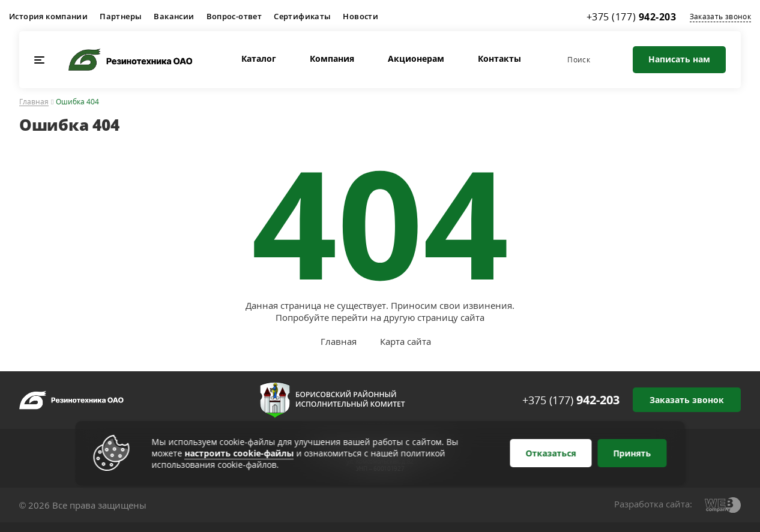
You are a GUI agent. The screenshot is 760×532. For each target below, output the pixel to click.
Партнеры (121, 16)
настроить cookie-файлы (240, 453)
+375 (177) (571, 400)
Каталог (259, 58)
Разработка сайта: (653, 504)
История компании (48, 16)
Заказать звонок (720, 16)
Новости (360, 16)
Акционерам (416, 58)
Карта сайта (406, 341)
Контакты (499, 58)
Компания (332, 58)
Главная (34, 102)
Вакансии (174, 16)
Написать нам (679, 59)
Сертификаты (302, 16)
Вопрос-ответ (234, 16)
